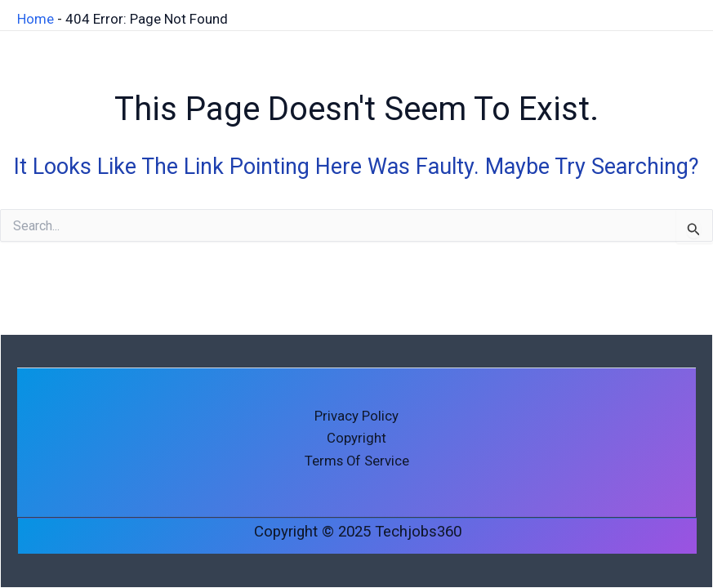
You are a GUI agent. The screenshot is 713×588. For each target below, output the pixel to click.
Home (36, 18)
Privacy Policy (356, 415)
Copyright (356, 438)
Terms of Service (357, 461)
